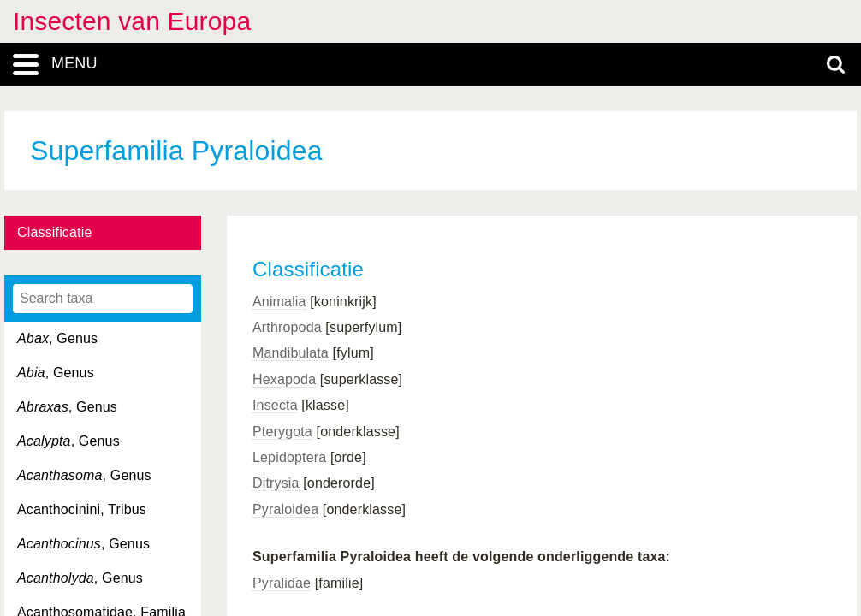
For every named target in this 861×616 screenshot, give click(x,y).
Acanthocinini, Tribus (82, 509)
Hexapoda (284, 379)
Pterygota (282, 432)
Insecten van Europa (132, 21)
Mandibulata (291, 353)
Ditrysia (276, 483)
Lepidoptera (289, 457)
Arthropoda (287, 327)
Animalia (279, 302)
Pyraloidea (285, 509)
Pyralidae (282, 583)
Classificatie (54, 232)
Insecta (275, 405)
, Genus (57, 338)
